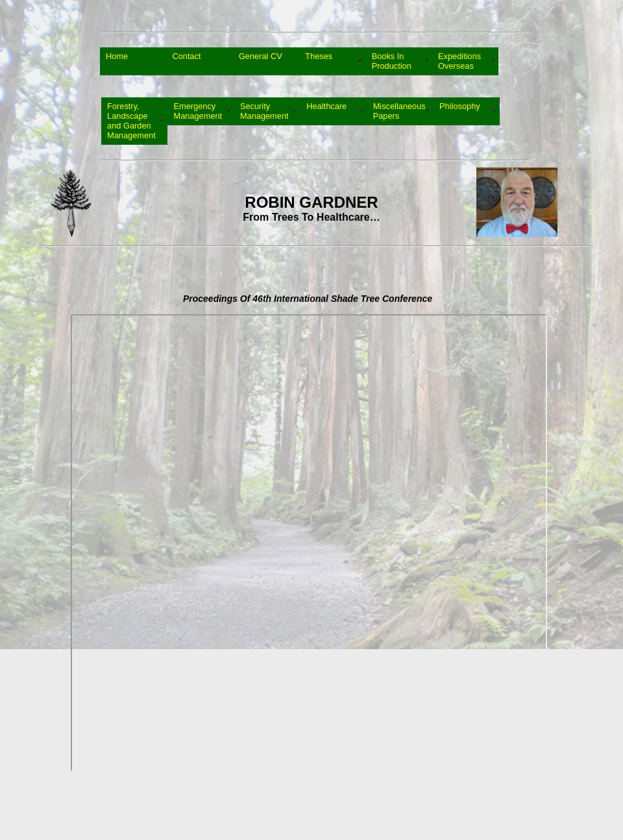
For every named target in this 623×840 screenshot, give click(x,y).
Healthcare (326, 111)
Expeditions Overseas (459, 61)
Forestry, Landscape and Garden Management (131, 121)
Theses (319, 61)
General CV (261, 61)
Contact (186, 61)
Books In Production (392, 61)
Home (117, 61)
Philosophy (460, 111)
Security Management (264, 111)
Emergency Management (198, 111)
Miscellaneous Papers (399, 111)
